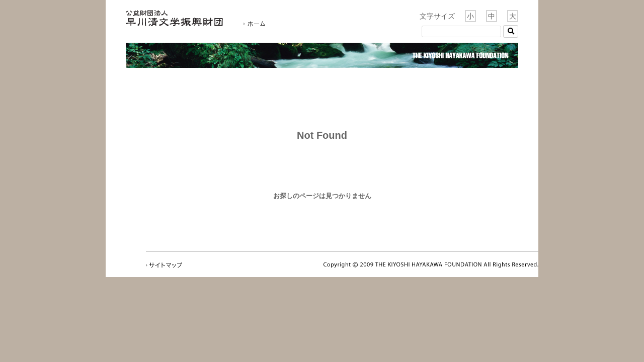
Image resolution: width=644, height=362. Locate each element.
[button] (511, 31)
